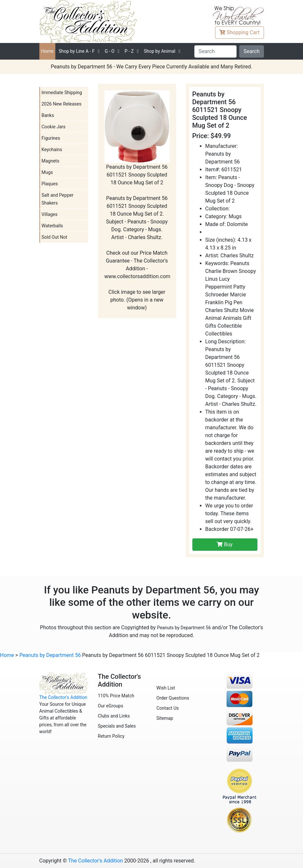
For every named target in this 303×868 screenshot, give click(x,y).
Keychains (52, 149)
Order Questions (173, 698)
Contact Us (168, 708)
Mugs (47, 172)
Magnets (51, 161)
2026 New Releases (62, 104)
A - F (77, 51)
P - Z (129, 51)
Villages (50, 214)
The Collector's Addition (63, 697)
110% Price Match (116, 696)
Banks (48, 115)
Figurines (51, 138)
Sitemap (165, 718)
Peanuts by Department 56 (184, 628)
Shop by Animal (160, 51)
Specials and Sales (117, 726)
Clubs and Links (114, 716)
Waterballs (52, 226)
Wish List (166, 688)
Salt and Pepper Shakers (58, 199)
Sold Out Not (55, 237)
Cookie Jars (54, 127)
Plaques (50, 184)
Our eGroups (111, 706)
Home (48, 51)
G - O (110, 51)
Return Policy (111, 736)
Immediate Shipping (62, 92)
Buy (225, 544)
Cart (239, 32)
